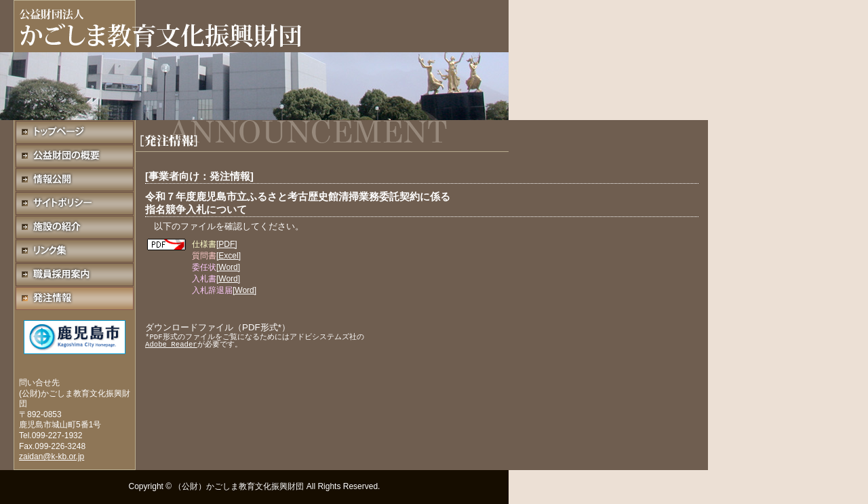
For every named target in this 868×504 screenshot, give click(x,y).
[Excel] (229, 256)
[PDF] (227, 244)
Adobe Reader (171, 345)
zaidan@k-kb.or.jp (52, 457)
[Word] (228, 267)
